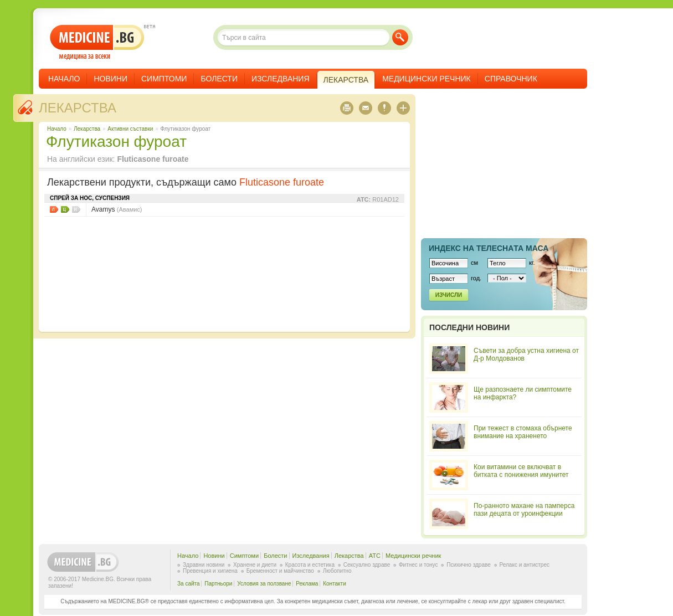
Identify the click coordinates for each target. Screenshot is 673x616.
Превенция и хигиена (210, 571)
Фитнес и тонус (418, 565)
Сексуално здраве (367, 565)
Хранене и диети (255, 565)
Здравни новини (204, 565)
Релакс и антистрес (525, 565)
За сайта (189, 584)
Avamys (117, 209)
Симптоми (164, 79)
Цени (65, 209)
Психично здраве (469, 565)
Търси (400, 37)
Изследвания (281, 79)
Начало (64, 79)
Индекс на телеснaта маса (489, 248)
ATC (375, 556)
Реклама (307, 584)
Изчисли (449, 295)
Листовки (54, 209)
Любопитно (337, 571)
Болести (219, 79)
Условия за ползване (264, 584)
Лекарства (78, 108)
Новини (111, 79)
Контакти (335, 584)
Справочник (511, 79)
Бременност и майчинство (280, 571)
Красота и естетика (310, 565)
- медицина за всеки (97, 42)
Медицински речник (427, 79)
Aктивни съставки (130, 129)
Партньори (218, 584)
